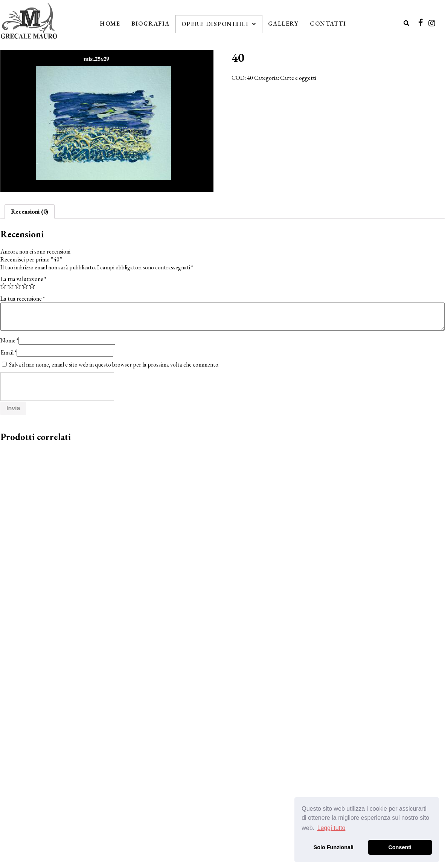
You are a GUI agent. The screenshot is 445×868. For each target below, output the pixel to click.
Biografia (151, 24)
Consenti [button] (400, 847)
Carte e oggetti (298, 78)
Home (110, 24)
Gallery (283, 24)
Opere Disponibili (219, 24)
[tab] (30, 212)
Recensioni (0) (30, 212)
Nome (9, 340)
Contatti (328, 24)
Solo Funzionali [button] (334, 847)
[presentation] (58, 387)
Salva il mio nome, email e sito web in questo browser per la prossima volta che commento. (114, 364)
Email (8, 352)
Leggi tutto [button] (331, 828)
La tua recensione (23, 299)
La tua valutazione (23, 279)
